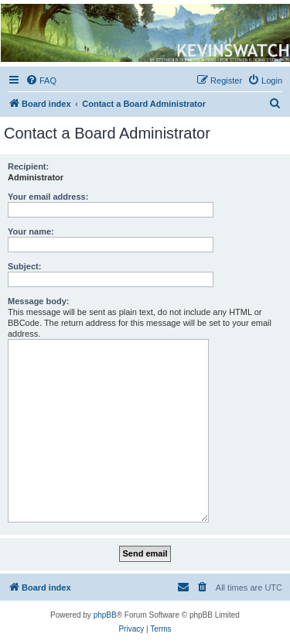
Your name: (31, 231)
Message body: (38, 301)
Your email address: (48, 197)
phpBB (105, 615)
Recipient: (28, 166)
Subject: (24, 266)
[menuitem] (41, 80)
